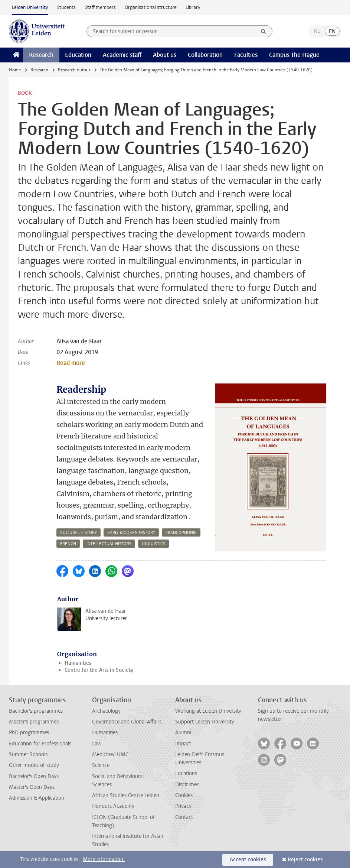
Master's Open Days (32, 787)
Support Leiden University (205, 722)
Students (66, 7)
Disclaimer (187, 785)
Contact (184, 817)
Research (41, 55)
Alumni (183, 733)
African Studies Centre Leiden (126, 795)
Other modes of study (34, 765)
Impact (183, 744)
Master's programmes (34, 722)
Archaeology (106, 711)
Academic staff (122, 55)
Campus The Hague (294, 55)
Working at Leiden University (208, 711)
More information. (104, 859)
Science (101, 765)
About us (165, 55)
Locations (186, 773)
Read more (71, 363)
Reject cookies (305, 860)
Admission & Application (37, 798)
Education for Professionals (40, 744)
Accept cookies (248, 860)
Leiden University (30, 7)
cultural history (78, 533)
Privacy (183, 806)
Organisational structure (151, 7)
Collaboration (205, 55)
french (68, 544)
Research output (74, 70)
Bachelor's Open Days (34, 776)
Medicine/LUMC (110, 754)
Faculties (246, 55)
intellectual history (109, 544)
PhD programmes (29, 733)
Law (97, 744)
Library (193, 7)
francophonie (181, 533)
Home (15, 70)
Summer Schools (28, 754)
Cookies (184, 795)
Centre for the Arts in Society (99, 670)
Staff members (100, 7)
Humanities (78, 663)
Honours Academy (113, 806)
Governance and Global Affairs (127, 722)
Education (78, 55)
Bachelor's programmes (36, 711)
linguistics (153, 544)
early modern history (131, 533)
